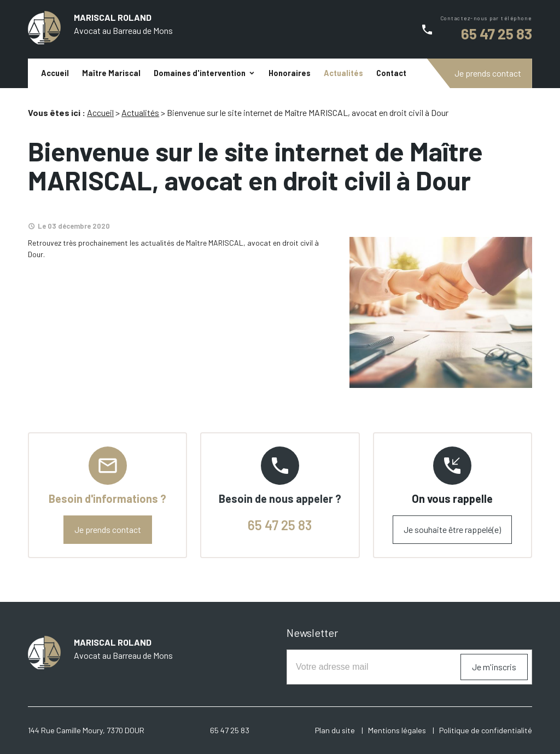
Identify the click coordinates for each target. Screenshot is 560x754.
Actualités (343, 73)
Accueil (55, 73)
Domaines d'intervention (200, 73)
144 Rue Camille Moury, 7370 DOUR (86, 730)
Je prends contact (488, 73)
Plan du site (335, 730)
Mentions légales (397, 730)
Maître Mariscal (111, 73)
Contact (391, 73)
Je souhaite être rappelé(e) (452, 529)
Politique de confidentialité (486, 730)
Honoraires (290, 73)
